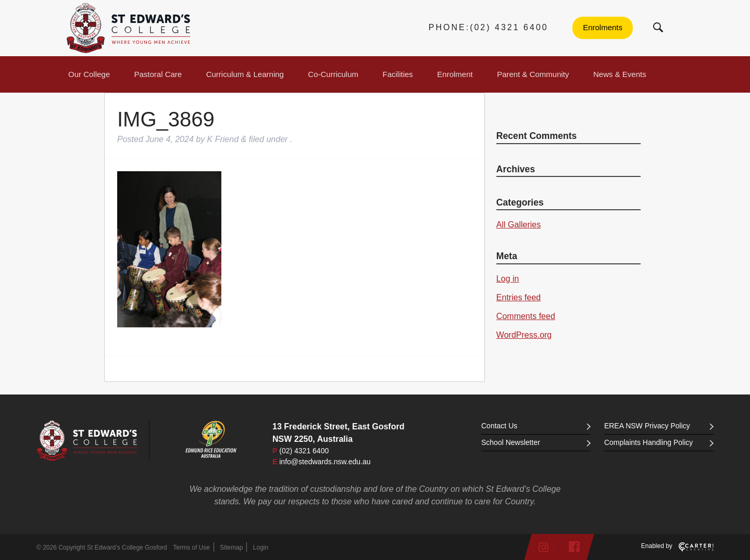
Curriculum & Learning (245, 74)
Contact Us (536, 426)
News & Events (620, 74)
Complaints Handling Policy (659, 442)
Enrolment (455, 74)
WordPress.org (524, 335)
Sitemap (231, 548)
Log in (508, 279)
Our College (89, 74)
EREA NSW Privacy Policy (659, 426)
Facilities (398, 74)
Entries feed (518, 297)
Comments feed (526, 316)
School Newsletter (536, 442)
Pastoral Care (158, 74)
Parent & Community (533, 74)
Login (261, 548)
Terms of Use (191, 548)
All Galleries (518, 225)
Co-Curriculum (333, 74)
